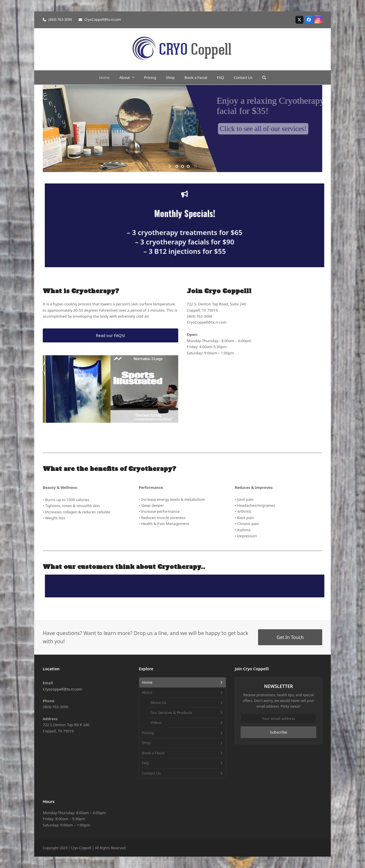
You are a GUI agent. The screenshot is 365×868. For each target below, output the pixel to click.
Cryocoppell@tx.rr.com (62, 689)
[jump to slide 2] (182, 166)
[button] (264, 77)
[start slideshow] (170, 166)
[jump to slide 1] (177, 166)
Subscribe (279, 732)
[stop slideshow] (195, 166)
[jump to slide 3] (188, 166)
